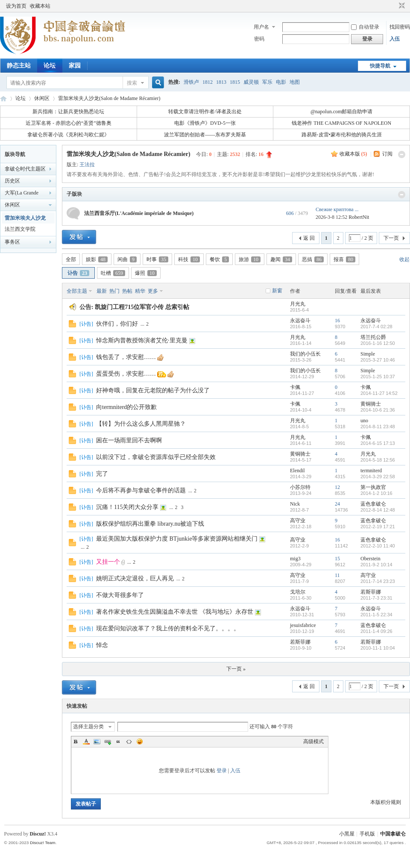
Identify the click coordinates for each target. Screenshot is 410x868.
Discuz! (38, 834)
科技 (189, 259)
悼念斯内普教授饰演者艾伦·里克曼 (142, 340)
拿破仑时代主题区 (25, 169)
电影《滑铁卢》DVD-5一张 (205, 123)
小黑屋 (347, 834)
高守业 (298, 521)
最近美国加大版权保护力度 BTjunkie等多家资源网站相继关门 (177, 539)
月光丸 (298, 304)
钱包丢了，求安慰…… (126, 357)
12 (337, 487)
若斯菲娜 (371, 592)
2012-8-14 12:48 (378, 510)
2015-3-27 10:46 (378, 360)
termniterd (371, 471)
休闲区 (42, 98)
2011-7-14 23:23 (378, 581)
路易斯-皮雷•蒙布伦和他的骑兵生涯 (342, 135)
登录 (222, 771)
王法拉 (87, 165)
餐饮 (219, 259)
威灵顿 (251, 82)
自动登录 (365, 27)
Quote (118, 741)
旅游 (250, 259)
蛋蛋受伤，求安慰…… (126, 374)
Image (97, 741)
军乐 (267, 82)
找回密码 (400, 27)
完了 (102, 474)
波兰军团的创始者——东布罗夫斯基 (205, 135)
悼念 (102, 645)
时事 (157, 259)
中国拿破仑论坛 (3, 99)
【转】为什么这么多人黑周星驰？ (141, 424)
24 (337, 504)
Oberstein (370, 559)
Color (86, 741)
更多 (153, 291)
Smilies (140, 741)
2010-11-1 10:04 (378, 648)
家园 (75, 66)
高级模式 (313, 741)
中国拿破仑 (393, 834)
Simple (368, 354)
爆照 (146, 273)
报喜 (344, 259)
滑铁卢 (191, 82)
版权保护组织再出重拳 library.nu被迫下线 (150, 524)
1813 (221, 82)
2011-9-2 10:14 (376, 565)
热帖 (127, 291)
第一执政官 (373, 487)
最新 (102, 291)
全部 (71, 259)
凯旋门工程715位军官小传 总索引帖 (142, 307)
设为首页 (16, 6)
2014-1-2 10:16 (376, 493)
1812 (208, 82)
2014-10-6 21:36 (378, 410)
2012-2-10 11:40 (378, 546)
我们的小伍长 (305, 354)
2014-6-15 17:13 (378, 443)
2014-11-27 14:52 (379, 393)
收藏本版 (353, 154)
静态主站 (19, 66)
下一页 (391, 238)
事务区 (12, 242)
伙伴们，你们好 (117, 324)
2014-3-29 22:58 (378, 477)
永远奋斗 (300, 321)
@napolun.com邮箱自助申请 (341, 112)
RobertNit (359, 217)
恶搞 (313, 259)
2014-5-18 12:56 (378, 460)
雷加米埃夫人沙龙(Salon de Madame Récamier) (109, 98)
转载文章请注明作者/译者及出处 (205, 112)
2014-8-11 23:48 (378, 427)
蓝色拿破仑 (373, 504)
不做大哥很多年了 (120, 595)
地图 (295, 82)
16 (337, 321)
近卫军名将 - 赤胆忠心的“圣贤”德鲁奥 (69, 123)
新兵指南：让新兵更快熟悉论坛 (68, 112)
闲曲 (127, 259)
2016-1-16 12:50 (378, 343)
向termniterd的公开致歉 (126, 407)
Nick (295, 504)
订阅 (387, 154)
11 (337, 575)
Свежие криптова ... (337, 209)
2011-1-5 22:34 (376, 615)
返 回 (309, 238)
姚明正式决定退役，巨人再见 (135, 578)
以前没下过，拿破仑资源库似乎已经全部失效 (156, 457)
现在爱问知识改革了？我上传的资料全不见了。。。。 (168, 628)
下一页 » (236, 669)
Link (108, 741)
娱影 (97, 259)
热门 (114, 291)
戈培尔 (298, 592)
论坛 (50, 66)
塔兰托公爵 (373, 337)
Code (129, 741)
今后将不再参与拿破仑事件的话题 (141, 490)
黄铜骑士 (371, 404)
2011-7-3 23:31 (376, 598)
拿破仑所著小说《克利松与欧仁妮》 (68, 135)
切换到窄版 (401, 6)
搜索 (132, 83)
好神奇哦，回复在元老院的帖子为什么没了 (153, 390)
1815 (235, 82)
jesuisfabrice (303, 625)
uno (364, 421)
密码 (259, 39)
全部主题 (77, 291)
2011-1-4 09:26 (376, 631)
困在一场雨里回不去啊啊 (129, 440)
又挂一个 (108, 562)
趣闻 (281, 259)
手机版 (367, 834)
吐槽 (113, 273)
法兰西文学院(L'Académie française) (20, 230)
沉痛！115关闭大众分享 (127, 507)
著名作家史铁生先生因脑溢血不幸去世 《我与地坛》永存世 (175, 612)
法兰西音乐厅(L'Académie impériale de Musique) (139, 213)
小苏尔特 (300, 487)
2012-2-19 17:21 (378, 527)
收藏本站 (40, 6)
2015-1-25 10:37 (378, 377)
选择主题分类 (88, 727)
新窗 (277, 291)
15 (337, 559)
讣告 (78, 273)
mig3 (295, 559)
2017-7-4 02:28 (376, 327)
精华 (140, 291)
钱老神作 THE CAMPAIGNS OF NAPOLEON (341, 123)
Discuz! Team (43, 843)
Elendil (297, 471)
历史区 (12, 181)
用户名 (261, 27)
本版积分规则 (386, 802)
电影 (281, 82)
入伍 (395, 39)
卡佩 (295, 387)
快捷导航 (380, 66)
